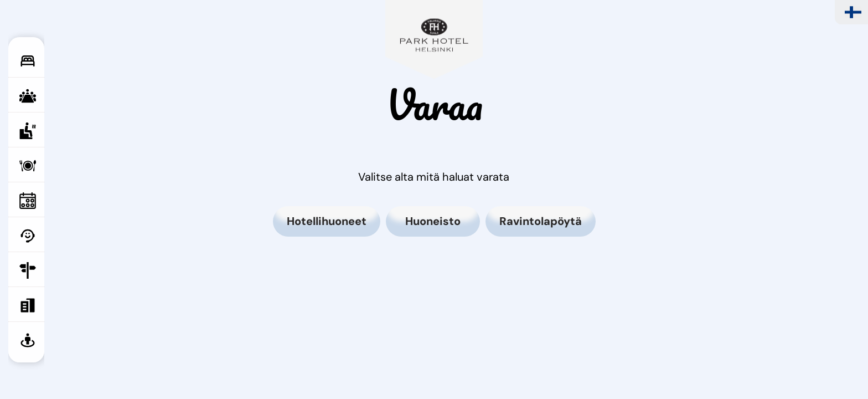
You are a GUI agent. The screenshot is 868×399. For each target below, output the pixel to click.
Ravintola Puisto (55, 171)
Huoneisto (433, 221)
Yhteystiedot (55, 270)
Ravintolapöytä (541, 221)
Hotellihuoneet (327, 221)
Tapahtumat (55, 201)
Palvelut (55, 236)
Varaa (55, 305)
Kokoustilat (55, 96)
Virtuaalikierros (55, 340)
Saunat (55, 131)
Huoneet (55, 61)
